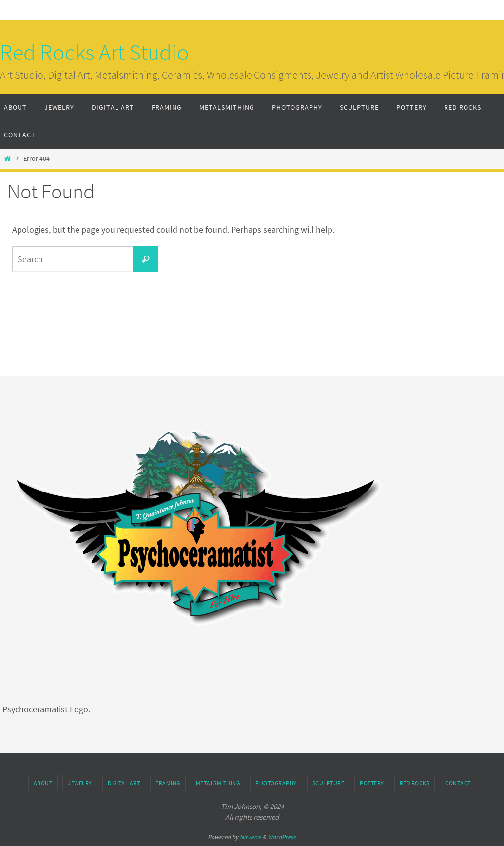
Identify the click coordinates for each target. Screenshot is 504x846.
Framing (168, 783)
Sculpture (329, 783)
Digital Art (124, 783)
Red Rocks (415, 783)
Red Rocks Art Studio (95, 52)
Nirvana (250, 837)
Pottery (372, 783)
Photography (276, 783)
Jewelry (80, 783)
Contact (458, 783)
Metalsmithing (218, 783)
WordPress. (282, 837)
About (43, 783)
